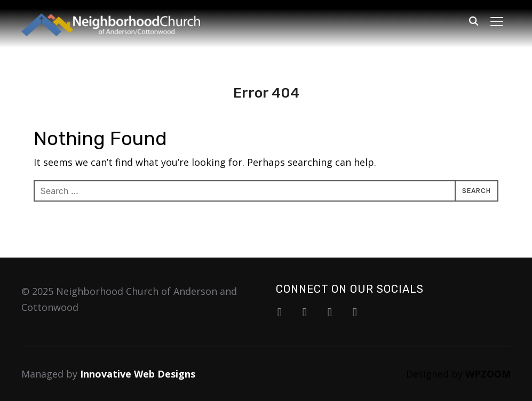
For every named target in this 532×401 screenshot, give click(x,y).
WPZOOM (488, 374)
